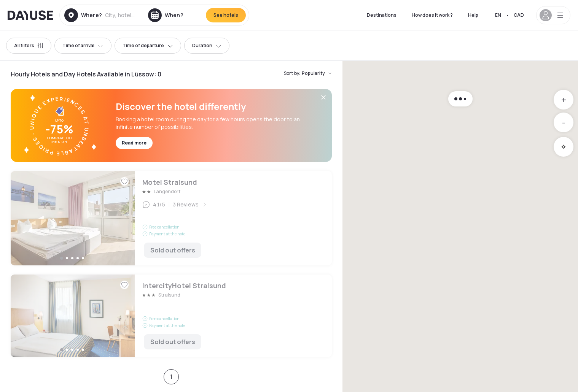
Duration (207, 45)
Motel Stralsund (171, 218)
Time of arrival (83, 45)
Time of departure (148, 45)
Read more (134, 143)
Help (473, 15)
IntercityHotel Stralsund (171, 316)
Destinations (382, 15)
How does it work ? (432, 15)
